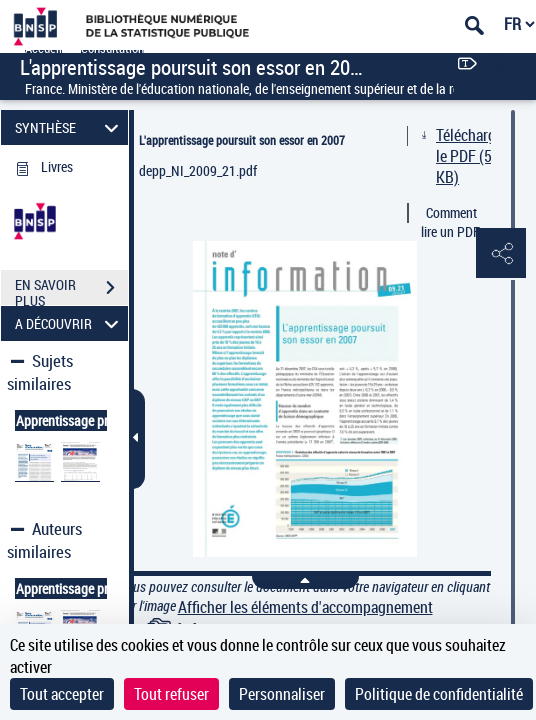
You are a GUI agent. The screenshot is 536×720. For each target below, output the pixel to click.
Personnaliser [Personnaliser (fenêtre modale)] (282, 694)
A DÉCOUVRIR (70, 323)
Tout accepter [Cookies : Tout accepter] (62, 694)
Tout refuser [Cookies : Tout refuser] (171, 694)
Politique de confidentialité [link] (439, 694)
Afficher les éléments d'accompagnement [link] (305, 607)
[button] (501, 254)
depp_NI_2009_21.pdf (198, 170)
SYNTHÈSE (70, 127)
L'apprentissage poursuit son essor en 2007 (242, 140)
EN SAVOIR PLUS (71, 290)
